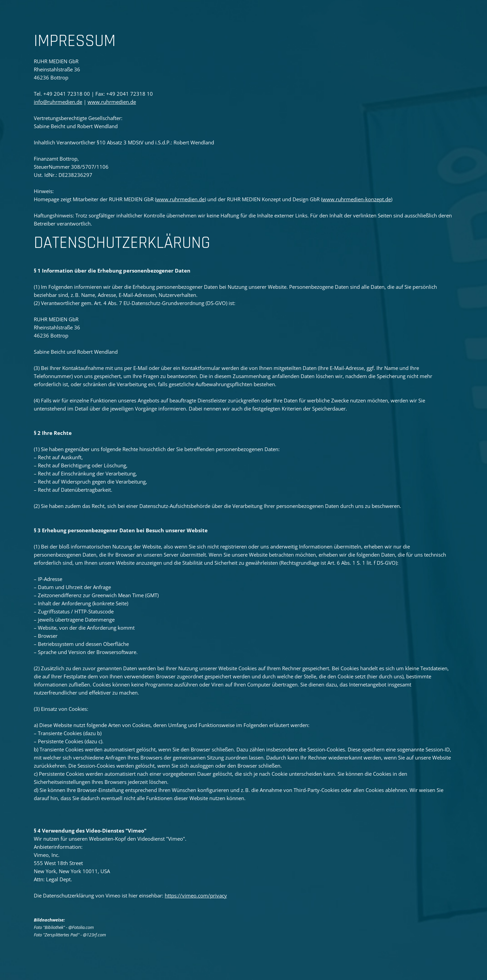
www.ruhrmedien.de (112, 102)
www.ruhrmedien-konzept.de (357, 199)
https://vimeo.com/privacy (196, 895)
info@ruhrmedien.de (58, 102)
